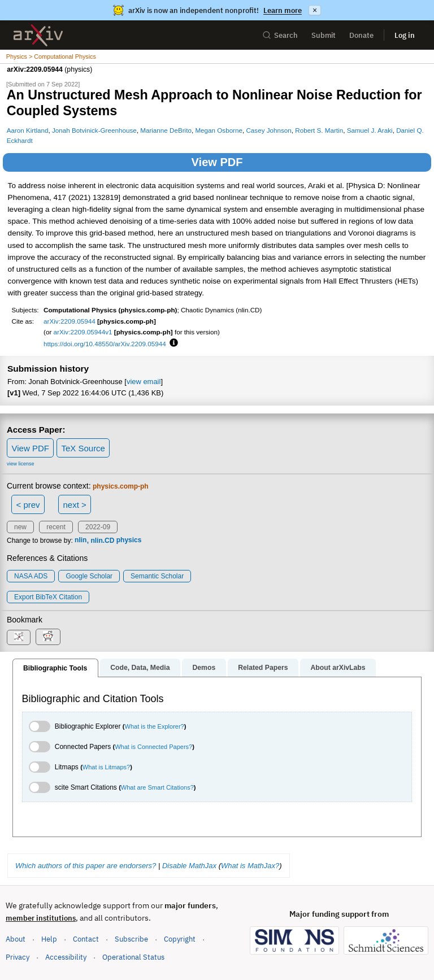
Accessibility (66, 957)
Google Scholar (89, 576)
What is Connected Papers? (153, 747)
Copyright (180, 939)
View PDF (217, 162)
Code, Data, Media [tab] (140, 668)
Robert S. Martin (319, 130)
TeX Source (83, 448)
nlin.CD (102, 541)
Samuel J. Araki (370, 130)
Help (49, 939)
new (20, 527)
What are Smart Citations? (157, 787)
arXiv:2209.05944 (70, 321)
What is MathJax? (250, 866)
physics (129, 541)
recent (56, 527)
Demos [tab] (204, 668)
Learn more (283, 10)
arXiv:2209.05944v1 (83, 332)
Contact (86, 939)
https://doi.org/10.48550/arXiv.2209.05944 (105, 344)
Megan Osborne (219, 130)
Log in (405, 35)
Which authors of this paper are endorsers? (86, 866)
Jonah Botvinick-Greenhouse (94, 130)
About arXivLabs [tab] (338, 668)
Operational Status (133, 957)
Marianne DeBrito (166, 130)
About (16, 939)
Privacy (18, 957)
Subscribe (131, 939)
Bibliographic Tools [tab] (55, 668)
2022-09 (98, 527)
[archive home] (38, 35)
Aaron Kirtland (28, 130)
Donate (361, 35)
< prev (28, 505)
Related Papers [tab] (263, 668)
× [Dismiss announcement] (315, 10)
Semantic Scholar (157, 576)
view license (21, 464)
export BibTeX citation (48, 597)
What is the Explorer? (155, 726)
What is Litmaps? (106, 767)
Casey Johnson (268, 130)
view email (144, 382)
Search (280, 35)
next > (74, 505)
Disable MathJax (189, 866)
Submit (324, 35)
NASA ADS (31, 576)
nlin (81, 541)
